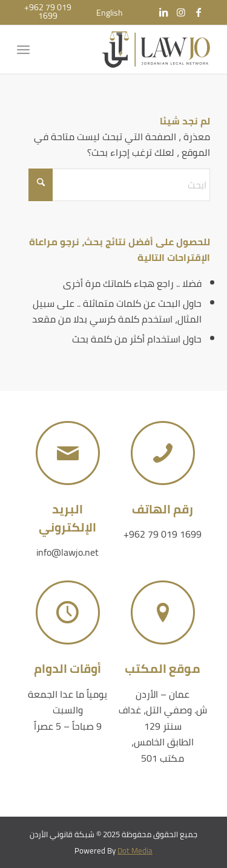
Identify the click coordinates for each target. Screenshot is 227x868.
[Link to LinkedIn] (163, 12)
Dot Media (135, 850)
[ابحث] (119, 185)
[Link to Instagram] (181, 12)
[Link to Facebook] (199, 12)
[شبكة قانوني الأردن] (133, 50)
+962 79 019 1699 (163, 534)
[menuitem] (110, 13)
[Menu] (26, 50)
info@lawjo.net (67, 552)
